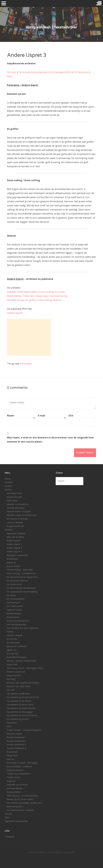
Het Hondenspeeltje (16, 624)
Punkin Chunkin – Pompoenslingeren (24, 730)
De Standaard (13, 602)
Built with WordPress (37, 852)
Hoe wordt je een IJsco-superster (23, 628)
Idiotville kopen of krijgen (19, 511)
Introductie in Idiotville (17, 519)
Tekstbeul (9, 837)
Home (8, 479)
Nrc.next (12, 72)
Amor (7, 817)
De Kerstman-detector (17, 581)
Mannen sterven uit (16, 672)
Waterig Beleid (14, 792)
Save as (10, 759)
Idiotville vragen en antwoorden (22, 515)
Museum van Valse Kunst (19, 686)
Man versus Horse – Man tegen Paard (25, 668)
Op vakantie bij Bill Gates (19, 694)
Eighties (58, 852)
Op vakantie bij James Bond (20, 705)
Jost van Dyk (13, 654)
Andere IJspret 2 (14, 548)
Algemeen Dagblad (16, 533)
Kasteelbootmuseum (17, 657)
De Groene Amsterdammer (33, 72)
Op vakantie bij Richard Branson (22, 715)
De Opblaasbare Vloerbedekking (22, 592)
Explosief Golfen (14, 610)
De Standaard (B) (60, 72)
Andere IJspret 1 (14, 544)
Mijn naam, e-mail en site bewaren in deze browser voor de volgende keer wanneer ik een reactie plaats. (50, 440)
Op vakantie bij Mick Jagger (20, 712)
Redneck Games (14, 734)
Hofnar (10, 632)
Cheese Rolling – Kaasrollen (20, 570)
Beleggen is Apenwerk (17, 555)
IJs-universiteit (13, 643)
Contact (8, 486)
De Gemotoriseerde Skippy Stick (22, 577)
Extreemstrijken (14, 613)
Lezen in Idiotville (15, 522)
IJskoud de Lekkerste (17, 646)
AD (73, 72)
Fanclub (8, 814)
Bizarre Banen (13, 566)
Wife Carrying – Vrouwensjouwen (22, 796)
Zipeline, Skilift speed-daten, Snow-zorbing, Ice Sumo (36, 292)
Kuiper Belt (12, 664)
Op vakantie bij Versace (18, 719)
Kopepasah (70, 852)
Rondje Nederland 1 (16, 737)
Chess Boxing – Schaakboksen (21, 573)
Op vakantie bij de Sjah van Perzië (23, 697)
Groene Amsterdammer (18, 621)
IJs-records (12, 639)
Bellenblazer (13, 559)
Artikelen (9, 530)
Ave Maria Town (14, 493)
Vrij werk (9, 482)
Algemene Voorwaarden (16, 821)
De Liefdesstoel (14, 584)
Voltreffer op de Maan (17, 785)
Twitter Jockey (13, 777)
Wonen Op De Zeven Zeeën (20, 799)
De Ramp (11, 595)
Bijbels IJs (11, 562)
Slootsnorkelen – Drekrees (19, 766)
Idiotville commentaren (18, 504)
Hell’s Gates (12, 501)
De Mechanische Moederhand (21, 588)
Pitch (10, 76)
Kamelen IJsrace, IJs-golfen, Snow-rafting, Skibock (34, 300)
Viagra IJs (11, 781)
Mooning (11, 679)
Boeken (8, 490)
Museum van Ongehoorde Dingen (23, 683)
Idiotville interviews (16, 508)
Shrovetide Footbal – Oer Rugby (22, 763)
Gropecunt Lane (14, 497)
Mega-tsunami (14, 675)
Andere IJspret (15, 313)
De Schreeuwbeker (16, 599)
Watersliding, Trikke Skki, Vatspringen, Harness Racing (37, 296)
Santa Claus (12, 755)
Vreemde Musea (14, 788)
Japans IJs (11, 650)
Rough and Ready (15, 526)
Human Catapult (14, 635)
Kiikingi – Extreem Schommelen (22, 661)
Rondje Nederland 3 (16, 744)
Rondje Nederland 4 (16, 748)
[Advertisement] (29, 337)
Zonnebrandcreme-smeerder (21, 810)
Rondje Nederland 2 (16, 741)
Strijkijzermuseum (15, 770)
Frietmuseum (13, 617)
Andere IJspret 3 (14, 552)
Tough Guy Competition (18, 774)
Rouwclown (12, 752)
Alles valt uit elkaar (15, 537)
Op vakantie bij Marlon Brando (21, 708)
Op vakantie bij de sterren (19, 701)
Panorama (83, 72)
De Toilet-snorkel (15, 606)
